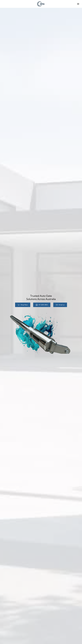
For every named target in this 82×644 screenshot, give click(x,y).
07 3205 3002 (42, 305)
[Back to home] (41, 4)
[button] (78, 4)
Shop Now (23, 305)
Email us (60, 305)
